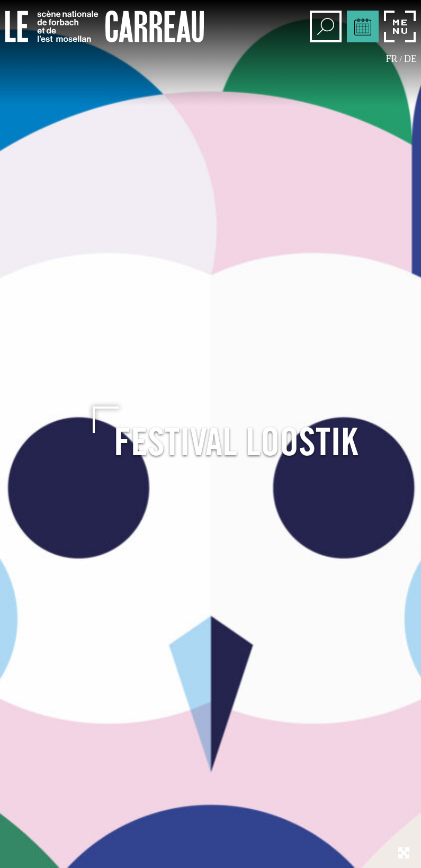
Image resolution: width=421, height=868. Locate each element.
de (410, 59)
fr (392, 59)
